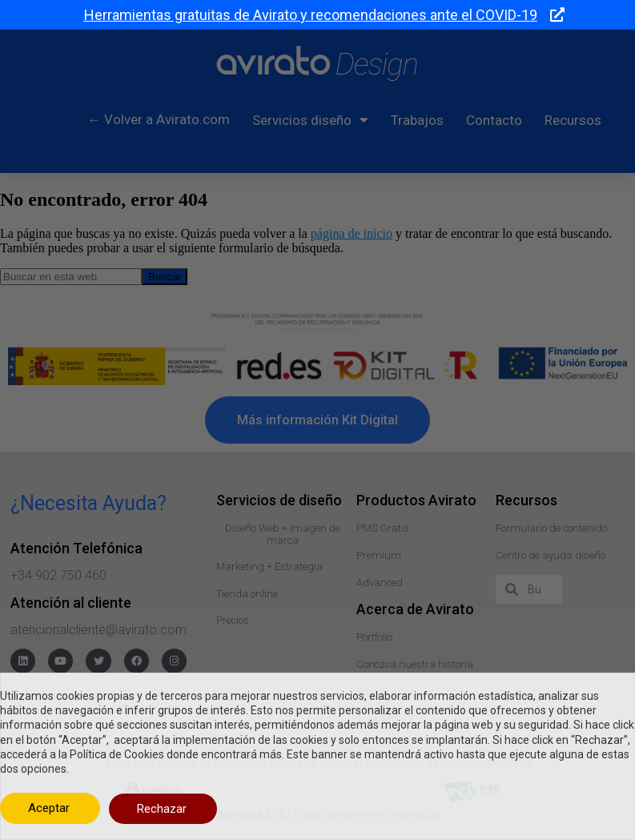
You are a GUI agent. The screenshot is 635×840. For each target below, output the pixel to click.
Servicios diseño (310, 120)
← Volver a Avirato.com (159, 119)
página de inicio (352, 233)
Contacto (494, 120)
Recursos (573, 120)
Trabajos (417, 120)
